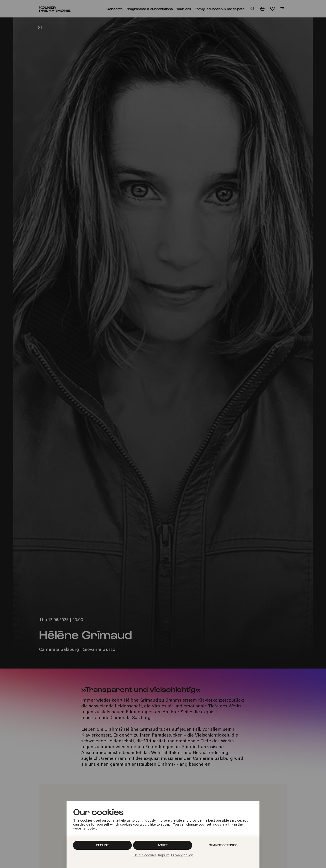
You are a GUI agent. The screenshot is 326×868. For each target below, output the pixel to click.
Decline (102, 845)
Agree (163, 845)
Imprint (164, 856)
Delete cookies (145, 856)
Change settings (223, 845)
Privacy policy (182, 856)
